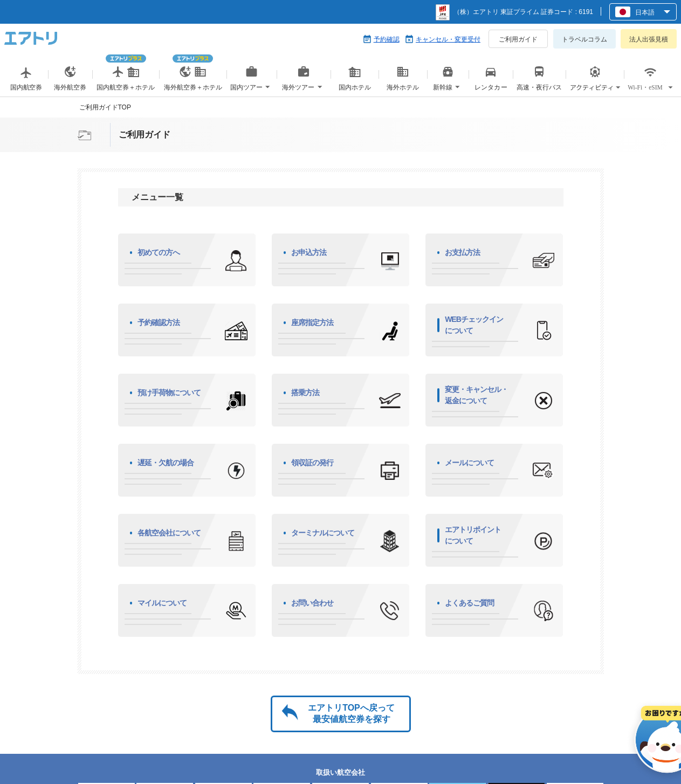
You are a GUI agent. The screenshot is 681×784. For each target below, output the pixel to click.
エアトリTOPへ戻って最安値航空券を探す (351, 713)
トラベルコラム (584, 39)
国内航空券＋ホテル (126, 75)
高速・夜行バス (539, 87)
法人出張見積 (649, 39)
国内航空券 (26, 87)
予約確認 (387, 39)
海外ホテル (403, 82)
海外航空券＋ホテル (192, 75)
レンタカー (491, 87)
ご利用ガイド (518, 39)
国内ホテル (355, 82)
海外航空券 (70, 87)
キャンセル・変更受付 (448, 39)
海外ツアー (304, 82)
